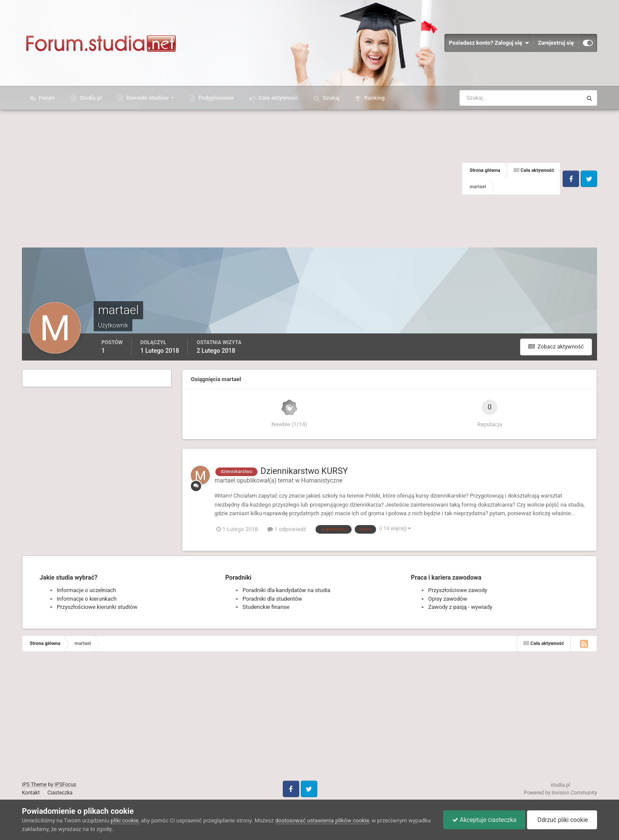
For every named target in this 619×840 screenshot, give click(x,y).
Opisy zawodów (448, 599)
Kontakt (31, 793)
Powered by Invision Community (560, 793)
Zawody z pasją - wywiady (460, 607)
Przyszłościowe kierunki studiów (97, 607)
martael (225, 480)
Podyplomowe (215, 98)
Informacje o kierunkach (87, 599)
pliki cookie (124, 820)
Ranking (374, 98)
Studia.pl (90, 98)
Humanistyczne (322, 480)
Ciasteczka (60, 793)
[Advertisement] (242, 179)
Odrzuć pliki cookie (562, 820)
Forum (46, 98)
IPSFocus (65, 785)
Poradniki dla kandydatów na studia (287, 590)
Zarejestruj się (556, 43)
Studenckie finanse (266, 607)
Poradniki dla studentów (272, 599)
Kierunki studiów (147, 98)
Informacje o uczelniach (86, 590)
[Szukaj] (489, 98)
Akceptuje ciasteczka (484, 820)
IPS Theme (34, 785)
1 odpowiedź (287, 529)
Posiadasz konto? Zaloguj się (489, 43)
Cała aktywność (277, 98)
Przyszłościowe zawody (458, 590)
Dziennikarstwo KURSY (304, 471)
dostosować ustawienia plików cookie (322, 820)
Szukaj (331, 98)
